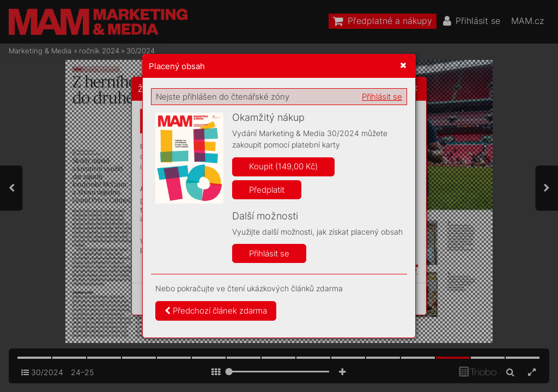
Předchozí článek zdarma (216, 311)
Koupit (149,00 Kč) (283, 166)
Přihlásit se (382, 97)
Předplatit (267, 190)
